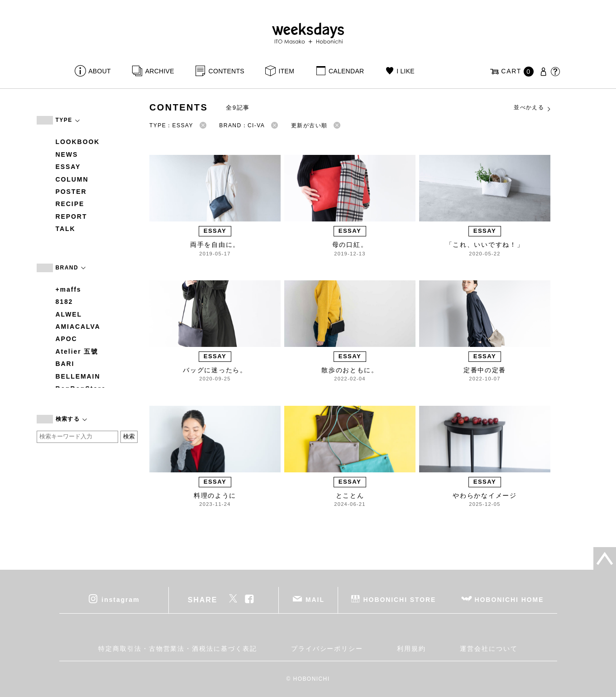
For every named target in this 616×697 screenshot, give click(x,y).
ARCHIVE (160, 71)
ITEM (287, 71)
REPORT (72, 216)
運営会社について (489, 649)
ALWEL (69, 314)
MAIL (315, 600)
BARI (65, 364)
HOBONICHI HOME (509, 600)
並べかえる (533, 108)
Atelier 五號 (77, 351)
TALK (66, 229)
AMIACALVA (78, 327)
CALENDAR (346, 71)
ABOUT (100, 71)
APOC (67, 339)
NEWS (67, 154)
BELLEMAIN (78, 376)
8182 (64, 302)
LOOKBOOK (78, 142)
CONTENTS (227, 71)
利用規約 (411, 649)
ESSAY (68, 167)
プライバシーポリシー (327, 649)
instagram (120, 600)
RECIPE (70, 204)
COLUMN (72, 179)
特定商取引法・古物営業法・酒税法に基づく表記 (177, 649)
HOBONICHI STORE (400, 600)
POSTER (71, 192)
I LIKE (406, 71)
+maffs (69, 289)
